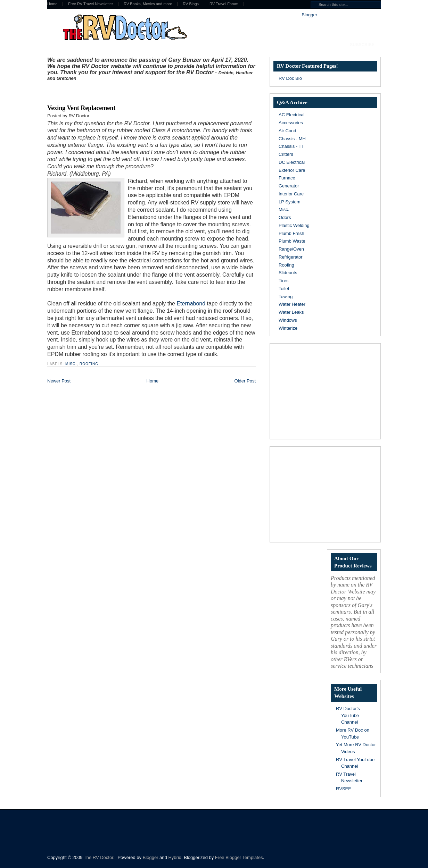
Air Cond (287, 131)
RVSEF (343, 789)
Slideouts (288, 273)
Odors (285, 217)
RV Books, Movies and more (148, 4)
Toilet (284, 289)
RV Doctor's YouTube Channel (348, 715)
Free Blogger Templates (239, 857)
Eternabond (191, 304)
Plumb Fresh (291, 233)
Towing (286, 297)
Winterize (288, 328)
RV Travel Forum (224, 4)
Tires (283, 281)
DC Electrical (292, 162)
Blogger (309, 15)
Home (52, 4)
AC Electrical (291, 115)
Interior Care (291, 194)
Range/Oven (291, 249)
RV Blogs (191, 4)
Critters (286, 154)
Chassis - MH (292, 139)
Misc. (71, 364)
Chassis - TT (291, 146)
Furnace (287, 178)
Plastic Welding (294, 225)
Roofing (89, 364)
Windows (288, 320)
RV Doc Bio (290, 78)
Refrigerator (291, 257)
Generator (289, 186)
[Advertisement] (129, 91)
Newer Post (59, 381)
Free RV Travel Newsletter (90, 4)
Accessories (291, 123)
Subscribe (362, 45)
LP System (290, 202)
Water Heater (292, 304)
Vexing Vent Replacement (81, 108)
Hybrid (175, 857)
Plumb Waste (292, 241)
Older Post (245, 381)
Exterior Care (292, 170)
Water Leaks (291, 312)
